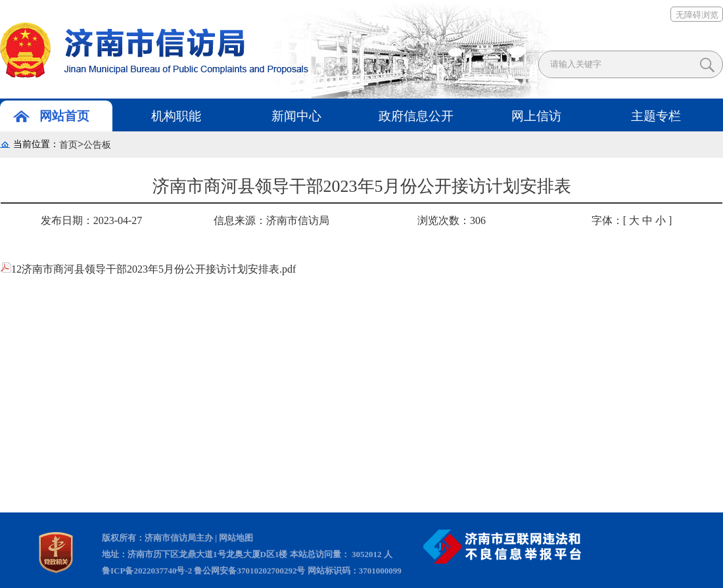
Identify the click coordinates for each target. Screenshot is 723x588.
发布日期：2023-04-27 (92, 220)
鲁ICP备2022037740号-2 (147, 571)
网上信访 (536, 116)
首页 (68, 145)
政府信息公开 (416, 116)
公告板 (97, 145)
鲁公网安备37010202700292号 (249, 571)
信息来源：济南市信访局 (271, 220)
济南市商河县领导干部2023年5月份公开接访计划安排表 (361, 190)
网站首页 (64, 116)
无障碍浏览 (697, 15)
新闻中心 (296, 116)
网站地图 (236, 538)
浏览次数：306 (452, 220)
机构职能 (176, 116)
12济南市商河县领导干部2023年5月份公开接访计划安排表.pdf (148, 269)
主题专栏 (656, 116)
